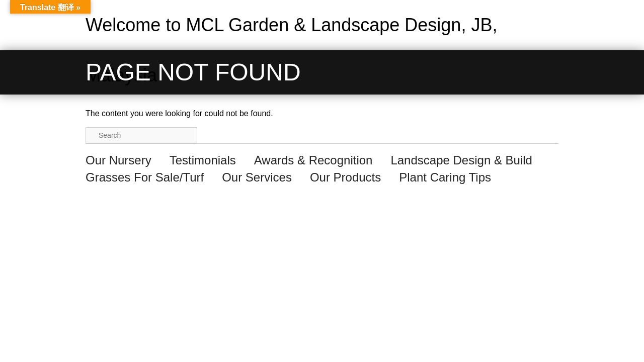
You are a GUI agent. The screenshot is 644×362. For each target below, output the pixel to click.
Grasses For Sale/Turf (145, 177)
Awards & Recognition (313, 160)
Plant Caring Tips (445, 177)
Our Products (345, 177)
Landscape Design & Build (461, 160)
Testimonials (203, 160)
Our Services (257, 177)
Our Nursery (118, 160)
